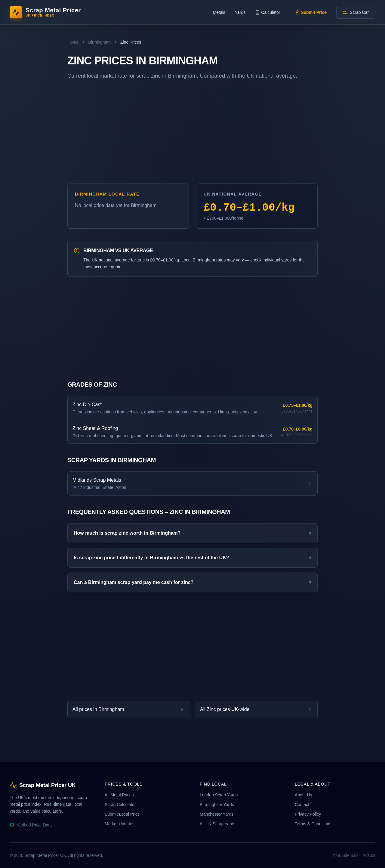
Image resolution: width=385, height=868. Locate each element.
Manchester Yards (217, 814)
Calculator (268, 12)
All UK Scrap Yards (218, 824)
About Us (303, 795)
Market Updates (120, 824)
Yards (240, 12)
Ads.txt (369, 855)
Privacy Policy (308, 814)
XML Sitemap (345, 855)
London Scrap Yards (219, 795)
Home (73, 42)
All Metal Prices (119, 795)
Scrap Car (356, 12)
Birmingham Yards (217, 805)
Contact (302, 805)
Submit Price (311, 12)
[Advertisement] (192, 134)
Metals (219, 12)
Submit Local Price (122, 814)
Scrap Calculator (120, 805)
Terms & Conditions (313, 824)
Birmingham (99, 42)
